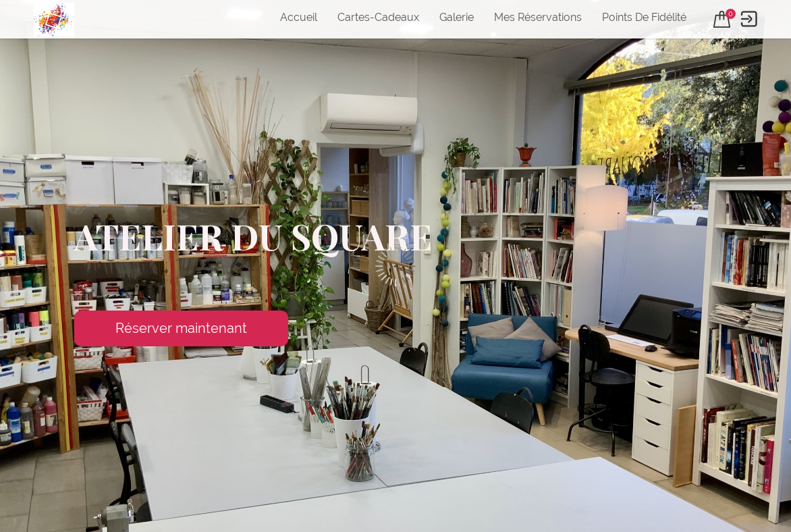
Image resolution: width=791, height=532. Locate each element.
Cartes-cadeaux (378, 17)
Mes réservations (538, 17)
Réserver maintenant (181, 328)
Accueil (299, 17)
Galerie (457, 17)
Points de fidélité (644, 17)
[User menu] (749, 19)
